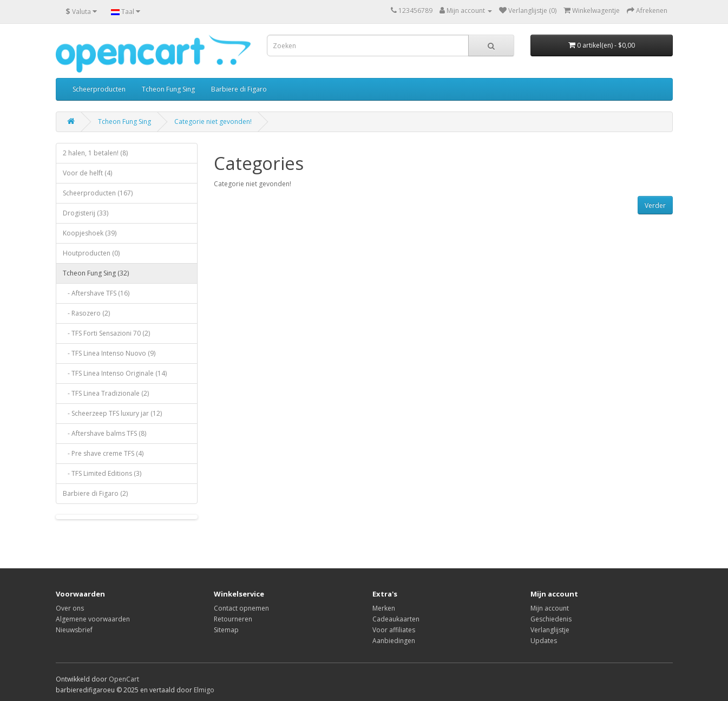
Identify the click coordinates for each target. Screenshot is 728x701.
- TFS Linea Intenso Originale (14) (115, 373)
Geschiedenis (551, 619)
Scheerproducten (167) (98, 193)
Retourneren (233, 619)
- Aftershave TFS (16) (96, 293)
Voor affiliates (394, 630)
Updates (544, 641)
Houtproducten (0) (91, 253)
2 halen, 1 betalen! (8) (95, 153)
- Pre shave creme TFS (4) (103, 453)
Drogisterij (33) (86, 213)
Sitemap (226, 630)
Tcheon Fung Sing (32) (96, 273)
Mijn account (550, 608)
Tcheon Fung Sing (168, 89)
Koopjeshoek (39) (90, 233)
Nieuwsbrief (74, 630)
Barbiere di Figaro (239, 89)
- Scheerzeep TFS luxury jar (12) (112, 413)
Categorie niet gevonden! (213, 122)
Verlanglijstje (550, 630)
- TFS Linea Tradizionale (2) (106, 393)
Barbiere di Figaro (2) (95, 493)
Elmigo (204, 690)
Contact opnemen (241, 608)
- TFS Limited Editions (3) (102, 473)
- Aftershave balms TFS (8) (104, 433)
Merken (384, 608)
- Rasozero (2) (86, 313)
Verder (655, 205)
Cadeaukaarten (396, 619)
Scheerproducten (99, 89)
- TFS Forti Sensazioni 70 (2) (106, 333)
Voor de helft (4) (87, 173)
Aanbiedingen (394, 641)
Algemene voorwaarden (93, 619)
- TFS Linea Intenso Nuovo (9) (109, 353)
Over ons (70, 608)
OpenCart (124, 679)
